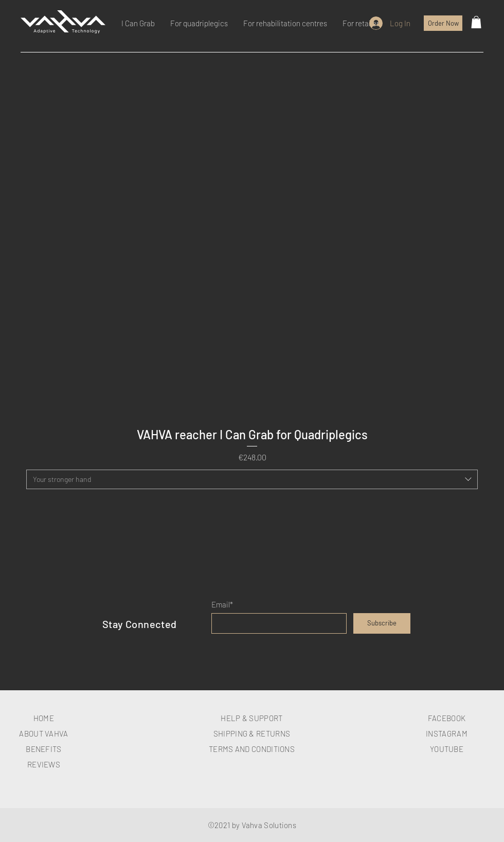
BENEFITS (43, 749)
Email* (222, 605)
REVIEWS (44, 764)
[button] (476, 22)
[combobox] (252, 479)
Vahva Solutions (269, 825)
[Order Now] (443, 23)
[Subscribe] (382, 623)
